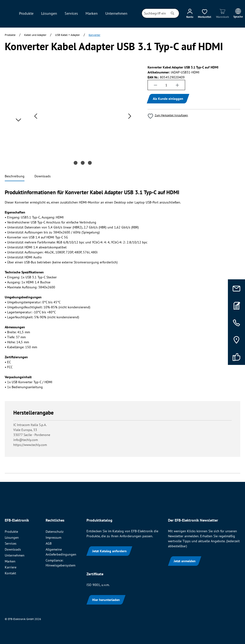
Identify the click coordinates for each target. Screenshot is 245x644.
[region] (71, 116)
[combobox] (154, 13)
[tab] (15, 177)
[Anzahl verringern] (155, 85)
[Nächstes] (130, 116)
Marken (10, 561)
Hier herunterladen (106, 600)
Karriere (11, 567)
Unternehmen (15, 555)
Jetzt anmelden (185, 561)
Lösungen (12, 537)
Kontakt (10, 573)
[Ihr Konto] (190, 13)
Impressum (53, 537)
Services (11, 543)
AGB (49, 543)
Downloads (13, 549)
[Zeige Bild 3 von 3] (90, 163)
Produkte (11, 532)
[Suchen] (173, 13)
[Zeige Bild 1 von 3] (76, 163)
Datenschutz (55, 532)
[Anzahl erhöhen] (178, 85)
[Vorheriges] (36, 116)
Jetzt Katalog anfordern (109, 551)
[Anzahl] (166, 85)
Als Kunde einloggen (168, 99)
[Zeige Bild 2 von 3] (83, 163)
